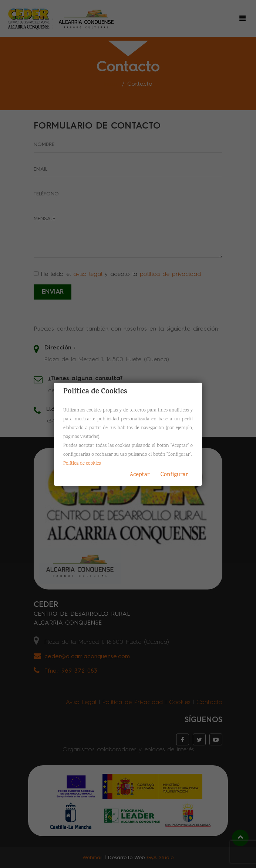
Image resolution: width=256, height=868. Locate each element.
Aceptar (140, 475)
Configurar (174, 475)
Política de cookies (82, 464)
